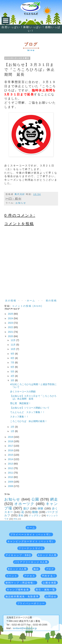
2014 (11, 459)
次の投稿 (11, 301)
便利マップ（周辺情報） (21, 583)
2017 (11, 446)
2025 (11, 314)
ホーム (31, 301)
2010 (11, 477)
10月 (13, 349)
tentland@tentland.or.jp (25, 628)
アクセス (30, 576)
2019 (11, 437)
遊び (26, 508)
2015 (11, 455)
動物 (35, 512)
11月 (13, 345)
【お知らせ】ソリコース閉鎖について (30, 408)
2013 (11, 464)
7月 (13, 362)
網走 (54, 499)
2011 (11, 473)
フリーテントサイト (31, 548)
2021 (11, 332)
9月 (13, 354)
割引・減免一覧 (45, 590)
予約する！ (49, 576)
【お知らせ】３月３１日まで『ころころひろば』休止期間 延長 (33, 397)
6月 (13, 367)
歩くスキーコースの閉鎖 (23, 392)
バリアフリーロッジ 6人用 (31, 562)
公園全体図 (50, 583)
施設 (36, 569)
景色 (21, 515)
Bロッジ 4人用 (17, 569)
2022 (11, 327)
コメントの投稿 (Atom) (27, 306)
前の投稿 (51, 301)
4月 (13, 376)
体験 (41, 508)
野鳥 (15, 519)
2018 (11, 441)
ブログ (50, 569)
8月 (13, 358)
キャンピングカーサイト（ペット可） (31, 541)
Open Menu (6, 21)
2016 (11, 450)
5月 (13, 372)
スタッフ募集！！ (19, 417)
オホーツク (24, 504)
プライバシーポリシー (31, 603)
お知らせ (21, 203)
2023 (11, 323)
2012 (11, 468)
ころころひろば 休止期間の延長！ (29, 421)
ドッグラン (35, 515)
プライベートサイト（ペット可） (31, 534)
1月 (13, 431)
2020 (11, 336)
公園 (35, 499)
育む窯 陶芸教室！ (21, 403)
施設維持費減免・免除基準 (22, 596)
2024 (11, 318)
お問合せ (51, 596)
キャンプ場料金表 (18, 590)
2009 (11, 482)
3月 (13, 380)
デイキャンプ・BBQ (18, 555)
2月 (13, 427)
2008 (11, 486)
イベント (12, 576)
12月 (13, 340)
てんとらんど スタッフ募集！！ (27, 412)
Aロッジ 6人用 (47, 555)
